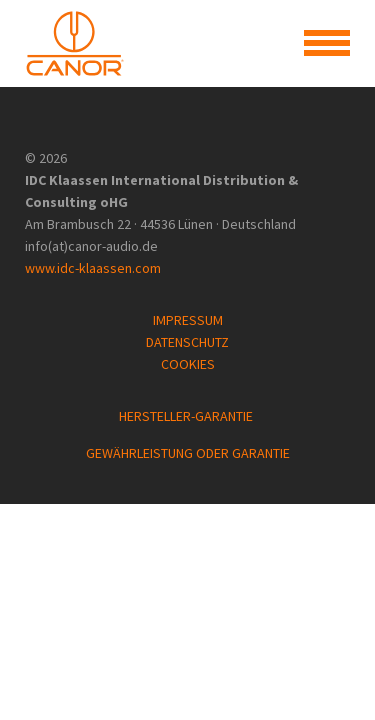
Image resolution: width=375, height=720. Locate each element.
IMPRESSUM (188, 320)
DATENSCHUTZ (187, 342)
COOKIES (188, 364)
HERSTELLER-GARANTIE (187, 416)
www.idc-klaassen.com (93, 268)
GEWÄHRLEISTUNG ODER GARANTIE (188, 453)
